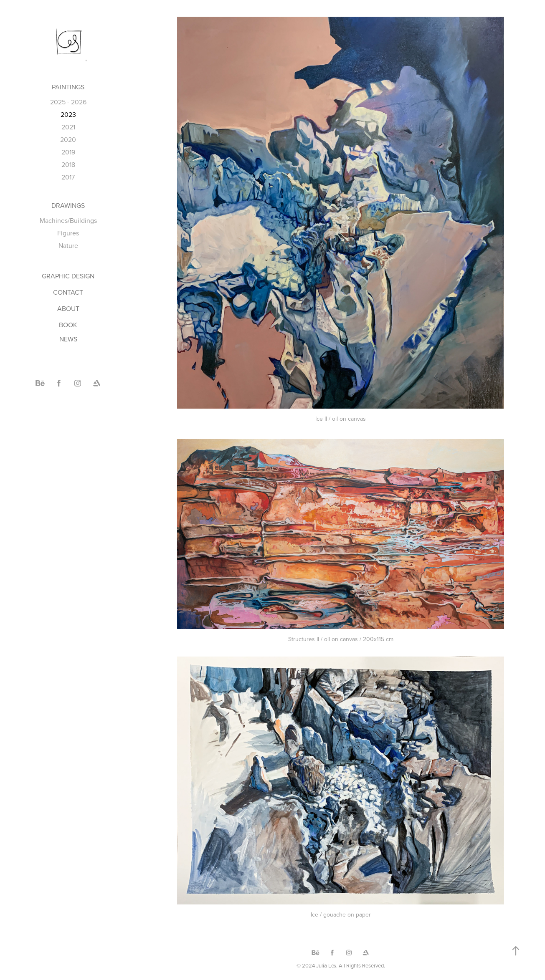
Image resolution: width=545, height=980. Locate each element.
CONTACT (68, 292)
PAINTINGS (68, 87)
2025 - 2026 (68, 102)
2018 (68, 164)
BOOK (68, 325)
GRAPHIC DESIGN (68, 276)
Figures (68, 233)
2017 (68, 177)
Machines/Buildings (68, 220)
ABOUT (68, 308)
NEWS (68, 339)
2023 (68, 114)
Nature (68, 245)
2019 (68, 152)
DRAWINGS (68, 205)
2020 (68, 139)
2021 (68, 127)
